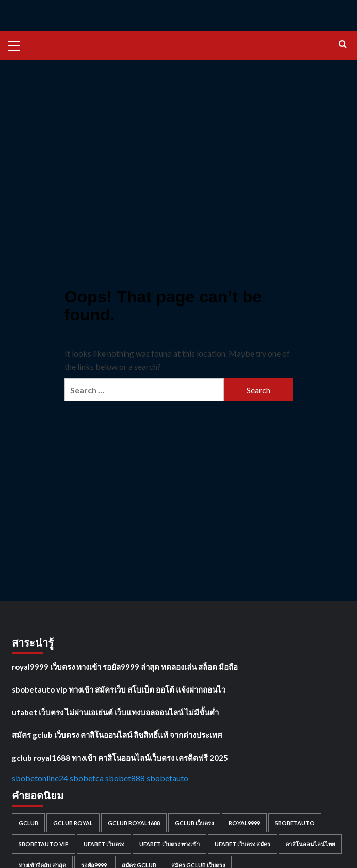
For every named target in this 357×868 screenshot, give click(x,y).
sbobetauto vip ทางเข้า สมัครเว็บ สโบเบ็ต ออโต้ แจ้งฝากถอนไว (119, 689)
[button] (18, 44)
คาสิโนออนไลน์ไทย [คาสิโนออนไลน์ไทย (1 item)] (310, 844)
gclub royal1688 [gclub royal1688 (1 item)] (134, 823)
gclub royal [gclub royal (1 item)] (73, 823)
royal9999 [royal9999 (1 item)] (244, 823)
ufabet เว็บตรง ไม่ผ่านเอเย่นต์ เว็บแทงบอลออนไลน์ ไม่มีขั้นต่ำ (115, 712)
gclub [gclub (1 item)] (28, 823)
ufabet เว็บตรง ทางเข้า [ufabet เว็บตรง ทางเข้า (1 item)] (169, 844)
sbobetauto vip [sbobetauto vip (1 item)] (44, 844)
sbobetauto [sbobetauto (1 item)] (295, 823)
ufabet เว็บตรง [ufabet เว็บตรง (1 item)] (104, 844)
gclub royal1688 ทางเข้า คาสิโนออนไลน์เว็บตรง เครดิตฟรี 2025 (120, 758)
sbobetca (87, 778)
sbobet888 (125, 778)
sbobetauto (167, 778)
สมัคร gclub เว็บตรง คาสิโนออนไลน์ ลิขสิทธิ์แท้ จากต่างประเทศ (117, 735)
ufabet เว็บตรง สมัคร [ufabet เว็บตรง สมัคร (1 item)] (242, 844)
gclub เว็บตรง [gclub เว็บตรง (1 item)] (194, 823)
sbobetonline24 (40, 778)
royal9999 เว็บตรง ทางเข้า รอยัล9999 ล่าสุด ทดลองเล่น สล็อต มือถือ (125, 667)
